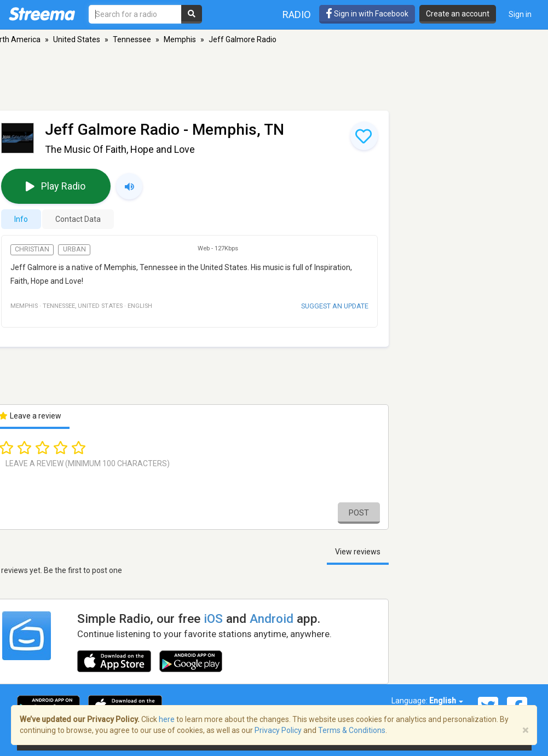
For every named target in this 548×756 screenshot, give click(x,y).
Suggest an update (335, 306)
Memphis (180, 39)
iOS (213, 618)
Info (21, 219)
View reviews (358, 552)
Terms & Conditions (352, 730)
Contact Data (78, 219)
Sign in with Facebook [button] (367, 14)
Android (272, 618)
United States (77, 39)
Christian (32, 249)
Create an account (458, 14)
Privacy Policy (278, 730)
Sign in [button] (520, 14)
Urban (74, 249)
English (446, 701)
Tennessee (132, 39)
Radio (297, 15)
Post (359, 513)
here (167, 719)
